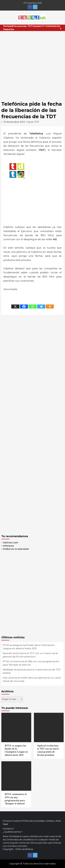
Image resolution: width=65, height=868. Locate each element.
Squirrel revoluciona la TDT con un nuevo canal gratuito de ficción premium (30, 655)
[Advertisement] (32, 65)
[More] (50, 306)
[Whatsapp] (33, 306)
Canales (37, 26)
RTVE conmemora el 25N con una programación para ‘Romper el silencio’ (31, 663)
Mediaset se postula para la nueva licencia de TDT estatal (32, 671)
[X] (15, 306)
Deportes (9, 29)
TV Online (47, 26)
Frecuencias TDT (22, 26)
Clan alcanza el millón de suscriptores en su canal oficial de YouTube (32, 679)
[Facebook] (24, 306)
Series (57, 26)
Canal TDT (33, 122)
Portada (8, 26)
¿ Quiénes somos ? (13, 832)
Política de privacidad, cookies (37, 821)
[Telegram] (41, 306)
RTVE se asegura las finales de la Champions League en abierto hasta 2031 (29, 647)
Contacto (8, 829)
